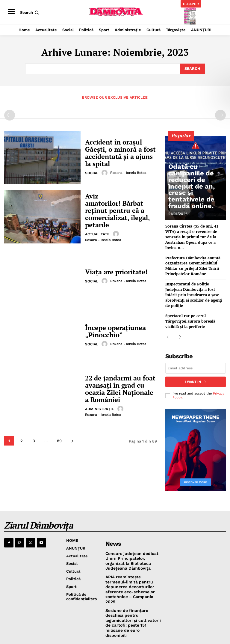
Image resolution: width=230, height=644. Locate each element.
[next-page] (72, 441)
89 (59, 441)
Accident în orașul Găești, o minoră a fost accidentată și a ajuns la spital (119, 153)
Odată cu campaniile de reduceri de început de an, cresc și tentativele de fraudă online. (196, 200)
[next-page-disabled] (220, 115)
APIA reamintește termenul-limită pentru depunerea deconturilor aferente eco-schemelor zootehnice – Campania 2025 (133, 570)
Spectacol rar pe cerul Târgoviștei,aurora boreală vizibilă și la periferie (195, 307)
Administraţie (100, 408)
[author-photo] (105, 171)
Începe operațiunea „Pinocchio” (113, 331)
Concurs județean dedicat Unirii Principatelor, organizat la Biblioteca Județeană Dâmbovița (133, 546)
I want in (196, 367)
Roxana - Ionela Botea (128, 171)
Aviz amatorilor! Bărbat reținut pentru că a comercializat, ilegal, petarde (119, 210)
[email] (196, 353)
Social (92, 172)
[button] (30, 12)
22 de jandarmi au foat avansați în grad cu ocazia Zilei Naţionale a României (119, 389)
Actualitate (97, 229)
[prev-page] (10, 115)
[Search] (192, 69)
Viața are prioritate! (115, 272)
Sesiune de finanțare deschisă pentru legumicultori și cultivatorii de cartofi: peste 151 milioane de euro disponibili (132, 598)
